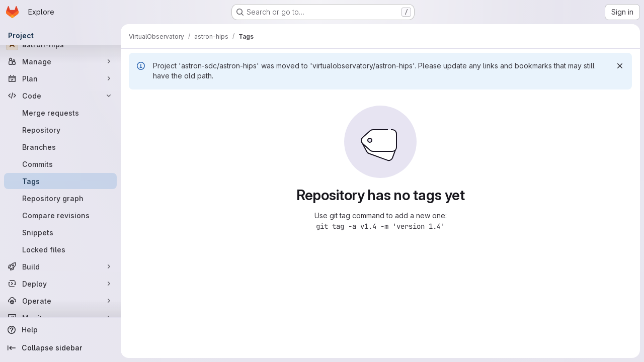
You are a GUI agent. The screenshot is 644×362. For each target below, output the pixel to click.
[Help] (60, 330)
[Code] (60, 96)
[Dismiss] (620, 66)
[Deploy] (60, 284)
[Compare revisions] (60, 215)
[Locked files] (60, 249)
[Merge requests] (60, 113)
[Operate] (60, 301)
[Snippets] (60, 232)
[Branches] (60, 147)
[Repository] (60, 130)
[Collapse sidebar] (60, 348)
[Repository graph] (60, 198)
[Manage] (60, 61)
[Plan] (60, 78)
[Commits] (60, 164)
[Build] (60, 266)
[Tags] (60, 181)
